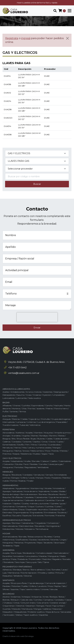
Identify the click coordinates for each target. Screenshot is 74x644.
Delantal (20, 606)
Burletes (48, 537)
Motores (19, 529)
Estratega (29, 636)
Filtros (34, 445)
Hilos (24, 448)
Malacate (16, 609)
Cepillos (36, 442)
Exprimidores (38, 405)
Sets (40, 562)
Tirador (30, 481)
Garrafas (43, 464)
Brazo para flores (19, 583)
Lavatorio (42, 586)
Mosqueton (8, 612)
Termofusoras (42, 529)
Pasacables (61, 422)
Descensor (30, 606)
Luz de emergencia (46, 422)
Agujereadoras (22, 488)
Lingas (63, 540)
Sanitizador (9, 615)
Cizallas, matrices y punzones (35, 503)
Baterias (16, 419)
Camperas (48, 600)
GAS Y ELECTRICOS (12, 458)
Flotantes (16, 586)
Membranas (14, 573)
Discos (22, 509)
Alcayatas (48, 433)
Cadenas (6, 442)
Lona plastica (32, 556)
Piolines (55, 451)
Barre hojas (16, 553)
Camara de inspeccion (55, 583)
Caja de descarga (36, 583)
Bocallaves (17, 475)
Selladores (18, 576)
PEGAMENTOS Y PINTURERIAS (17, 567)
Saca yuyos (31, 562)
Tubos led (24, 425)
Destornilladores (10, 509)
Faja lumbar (58, 606)
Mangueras (8, 451)
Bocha (62, 494)
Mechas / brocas (22, 451)
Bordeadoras (29, 553)
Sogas (44, 454)
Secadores (48, 543)
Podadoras (23, 559)
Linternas (32, 422)
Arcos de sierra (31, 491)
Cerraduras (39, 475)
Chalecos (8, 603)
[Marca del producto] (37, 169)
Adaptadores (17, 461)
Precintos (7, 454)
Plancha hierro (61, 408)
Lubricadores (8, 398)
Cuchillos (26, 405)
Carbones (27, 442)
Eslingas (15, 478)
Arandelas (16, 436)
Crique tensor (9, 606)
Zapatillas (43, 615)
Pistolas (64, 451)
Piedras (49, 408)
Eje (63, 509)
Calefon (54, 461)
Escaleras (62, 512)
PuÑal (5, 411)
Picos (48, 451)
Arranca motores (34, 392)
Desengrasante (61, 392)
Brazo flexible (23, 439)
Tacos (51, 454)
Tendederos (8, 546)
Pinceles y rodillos (46, 573)
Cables (24, 419)
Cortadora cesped (44, 553)
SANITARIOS (8, 580)
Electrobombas (26, 526)
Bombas (16, 523)
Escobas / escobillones (39, 540)
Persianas (19, 543)
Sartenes (14, 411)
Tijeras (46, 562)
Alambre (38, 433)
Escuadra (17, 515)
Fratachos (60, 515)
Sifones (6, 589)
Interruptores (9, 422)
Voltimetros (35, 425)
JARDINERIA (9, 550)
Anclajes (6, 436)
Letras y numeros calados (40, 448)
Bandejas (44, 436)
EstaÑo (21, 445)
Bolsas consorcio (35, 537)
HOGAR (6, 533)
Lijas (5, 573)
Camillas (38, 600)
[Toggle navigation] (69, 11)
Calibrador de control (34, 500)
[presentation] (37, 317)
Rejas (40, 543)
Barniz (26, 570)
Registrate (12, 38)
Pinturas (60, 573)
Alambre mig (37, 488)
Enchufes (46, 419)
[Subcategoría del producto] (37, 161)
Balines (35, 436)
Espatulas (27, 515)
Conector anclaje (58, 603)
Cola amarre (43, 603)
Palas (14, 559)
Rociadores (9, 562)
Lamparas (21, 422)
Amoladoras (59, 488)
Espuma (20, 395)
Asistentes (48, 392)
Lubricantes (21, 398)
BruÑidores (18, 497)
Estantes (55, 540)
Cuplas (60, 442)
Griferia (24, 478)
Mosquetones (20, 612)
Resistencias (26, 454)
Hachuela (58, 405)
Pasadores (56, 478)
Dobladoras (55, 509)
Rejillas (58, 586)
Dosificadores (22, 540)
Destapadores (9, 395)
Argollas (26, 436)
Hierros (18, 448)
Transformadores (10, 425)
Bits (14, 439)
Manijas (40, 478)
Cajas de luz (34, 419)
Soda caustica (35, 398)
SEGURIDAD (9, 594)
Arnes (46, 597)
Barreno (53, 436)
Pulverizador (35, 559)
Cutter (58, 506)
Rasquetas (7, 576)
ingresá (26, 38)
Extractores (38, 515)
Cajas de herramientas (13, 500)
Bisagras (6, 439)
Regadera (57, 559)
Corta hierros (9, 506)
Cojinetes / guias (58, 503)
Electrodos (7, 512)
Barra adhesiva (38, 570)
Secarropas (59, 543)
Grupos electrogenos (61, 419)
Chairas (17, 405)
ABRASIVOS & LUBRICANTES (16, 389)
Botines (6, 600)
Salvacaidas (66, 612)
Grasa (29, 395)
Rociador (67, 559)
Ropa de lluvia (53, 612)
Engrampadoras (21, 512)
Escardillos (7, 556)
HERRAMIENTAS (10, 485)
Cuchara (39, 506)
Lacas (64, 570)
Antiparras (36, 597)
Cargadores (40, 523)
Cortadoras (21, 506)
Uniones (45, 589)
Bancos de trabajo (11, 494)
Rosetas (22, 481)
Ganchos (42, 445)
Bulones (41, 439)
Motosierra (30, 529)
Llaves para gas (56, 464)
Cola (48, 570)
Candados (16, 442)
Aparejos (7, 491)
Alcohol (6, 597)
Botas (62, 597)
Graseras (37, 395)
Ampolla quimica (62, 433)
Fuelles (25, 586)
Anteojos (26, 597)
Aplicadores (17, 491)
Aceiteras (20, 433)
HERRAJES (8, 472)
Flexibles (34, 464)
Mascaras (57, 609)
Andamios (16, 597)
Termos (23, 411)
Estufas (19, 464)
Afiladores (7, 405)
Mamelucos (27, 609)
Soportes (14, 589)
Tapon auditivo (30, 615)
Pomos (14, 481)
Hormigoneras (53, 526)
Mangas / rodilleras (42, 609)
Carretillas (50, 500)
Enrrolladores (50, 512)
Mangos (56, 448)
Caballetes (29, 497)
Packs (47, 478)
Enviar (37, 328)
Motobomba (8, 529)
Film (28, 445)
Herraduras (8, 448)
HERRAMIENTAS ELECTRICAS (17, 520)
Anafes (27, 461)
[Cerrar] (67, 38)
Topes (17, 546)
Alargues (7, 419)
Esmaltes (56, 570)
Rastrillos (47, 559)
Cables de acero (61, 439)
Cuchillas (49, 506)
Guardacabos (54, 445)
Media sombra (37, 451)
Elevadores (40, 526)
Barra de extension (29, 494)
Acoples (29, 433)
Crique (31, 506)
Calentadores (65, 461)
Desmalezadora (61, 553)
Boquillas (7, 497)
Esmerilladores (9, 445)
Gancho (49, 405)
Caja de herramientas (59, 497)
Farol (26, 464)
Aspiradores (44, 491)
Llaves (32, 478)
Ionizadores (19, 556)
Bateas (62, 436)
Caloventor (9, 464)
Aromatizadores (10, 537)
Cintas (44, 442)
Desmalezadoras (10, 526)
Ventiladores (43, 467)
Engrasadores (36, 512)
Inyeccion (47, 395)
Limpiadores (58, 395)
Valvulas (54, 589)
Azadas (54, 491)
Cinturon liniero (28, 603)
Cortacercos (53, 523)
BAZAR (6, 402)
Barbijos (54, 597)
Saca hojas (20, 562)
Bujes (33, 439)
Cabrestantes (41, 497)
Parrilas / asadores (36, 408)
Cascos (68, 600)
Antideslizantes (17, 392)
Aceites (6, 392)
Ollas (24, 408)
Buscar (37, 184)
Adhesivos (7, 570)
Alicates (48, 488)
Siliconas (28, 576)
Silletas (19, 615)
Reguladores (30, 467)
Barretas (43, 494)
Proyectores (30, 543)
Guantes (6, 609)
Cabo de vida (26, 600)
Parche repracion (29, 573)
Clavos (52, 442)
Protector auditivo (36, 612)
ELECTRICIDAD (10, 416)
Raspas (16, 454)
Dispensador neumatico (37, 509)
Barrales (36, 461)
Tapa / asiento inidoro (30, 589)
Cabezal (45, 461)
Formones (50, 515)
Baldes (62, 491)
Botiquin (15, 600)
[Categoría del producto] (37, 153)
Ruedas (37, 454)
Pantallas (19, 467)
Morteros (16, 408)
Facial (48, 606)
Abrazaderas (8, 433)
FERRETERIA (9, 429)
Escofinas (7, 515)
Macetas (43, 556)
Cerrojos (49, 475)
